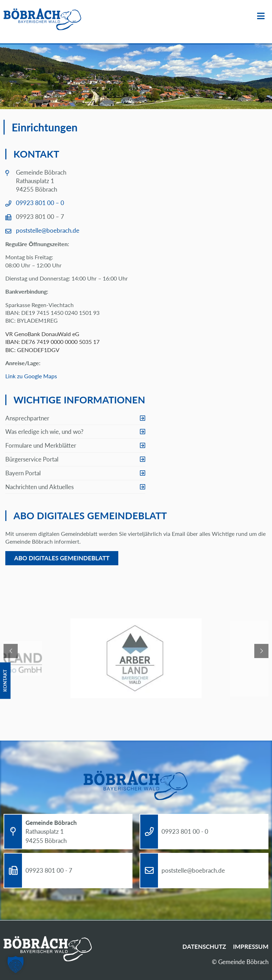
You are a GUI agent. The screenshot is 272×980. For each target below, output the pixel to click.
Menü (261, 16)
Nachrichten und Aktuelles (39, 487)
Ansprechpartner (27, 418)
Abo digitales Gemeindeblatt (62, 558)
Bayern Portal (23, 473)
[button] (16, 964)
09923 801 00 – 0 (40, 203)
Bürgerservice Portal (32, 459)
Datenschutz (204, 947)
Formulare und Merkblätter (41, 445)
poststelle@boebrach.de (48, 230)
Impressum (251, 947)
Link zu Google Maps (31, 376)
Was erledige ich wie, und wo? (44, 432)
